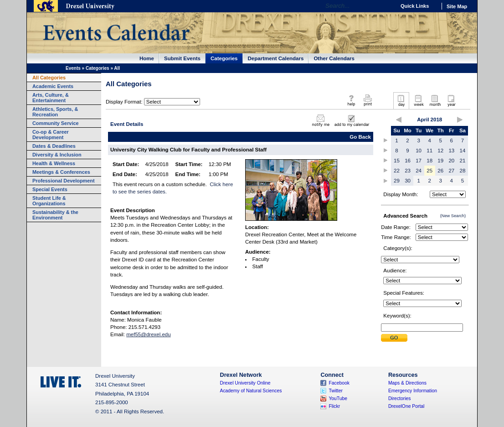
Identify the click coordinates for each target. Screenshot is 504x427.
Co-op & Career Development (51, 135)
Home (147, 58)
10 (419, 151)
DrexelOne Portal (406, 406)
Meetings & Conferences (61, 172)
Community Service (56, 123)
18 (429, 161)
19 (440, 161)
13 (451, 151)
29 (397, 181)
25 (429, 171)
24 (419, 171)
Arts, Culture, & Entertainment (51, 98)
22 (397, 171)
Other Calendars (334, 58)
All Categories (49, 78)
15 (397, 161)
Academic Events (53, 86)
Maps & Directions (407, 383)
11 (429, 151)
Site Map (457, 6)
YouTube (338, 398)
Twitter (336, 391)
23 (408, 171)
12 (440, 151)
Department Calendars (276, 58)
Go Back (360, 137)
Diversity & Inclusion (57, 155)
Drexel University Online (245, 383)
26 (440, 171)
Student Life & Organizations (49, 201)
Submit (394, 338)
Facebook (339, 383)
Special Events (50, 189)
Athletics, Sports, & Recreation (55, 112)
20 (451, 161)
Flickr (334, 406)
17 (419, 161)
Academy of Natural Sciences (251, 391)
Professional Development (64, 181)
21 (463, 161)
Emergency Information (413, 391)
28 (463, 171)
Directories (400, 398)
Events (73, 68)
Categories (224, 58)
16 (408, 161)
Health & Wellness (54, 163)
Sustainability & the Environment (55, 215)
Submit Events (182, 58)
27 (451, 171)
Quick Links (415, 6)
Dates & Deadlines (54, 146)
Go (386, 6)
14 (463, 151)
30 (408, 181)
